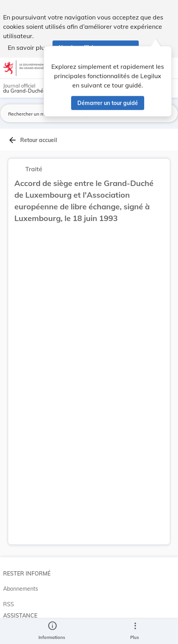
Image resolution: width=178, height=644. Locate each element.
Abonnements (21, 589)
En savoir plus (28, 47)
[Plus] (135, 632)
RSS (9, 604)
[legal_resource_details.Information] (52, 632)
